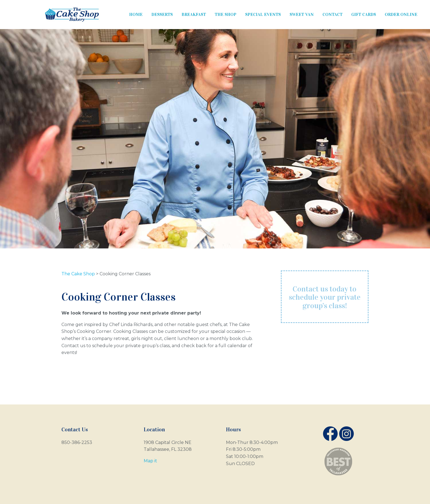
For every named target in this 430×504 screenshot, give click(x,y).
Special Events (263, 14)
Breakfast (194, 14)
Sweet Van (302, 14)
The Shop (226, 14)
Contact (333, 14)
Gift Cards (364, 14)
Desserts (162, 14)
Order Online (401, 14)
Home (136, 14)
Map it (150, 461)
